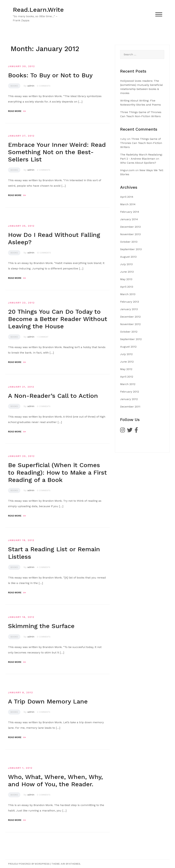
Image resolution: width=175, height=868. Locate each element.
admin (31, 86)
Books (14, 86)
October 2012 (129, 332)
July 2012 (126, 354)
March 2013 (128, 294)
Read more (17, 111)
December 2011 (130, 407)
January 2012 (129, 399)
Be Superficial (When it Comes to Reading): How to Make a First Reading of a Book (57, 472)
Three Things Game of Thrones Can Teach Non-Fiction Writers (141, 143)
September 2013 (131, 249)
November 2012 (130, 324)
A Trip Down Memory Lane (48, 701)
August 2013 (128, 257)
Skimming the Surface (41, 626)
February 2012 (130, 392)
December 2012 (130, 317)
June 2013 (127, 272)
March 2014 (128, 204)
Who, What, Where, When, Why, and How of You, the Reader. (55, 781)
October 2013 (129, 242)
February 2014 (130, 212)
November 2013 (130, 234)
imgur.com (127, 170)
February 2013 (130, 302)
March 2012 (128, 384)
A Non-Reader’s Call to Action (53, 396)
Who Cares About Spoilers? (138, 163)
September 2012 (131, 339)
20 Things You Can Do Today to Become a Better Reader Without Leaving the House (58, 319)
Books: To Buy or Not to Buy (50, 75)
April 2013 (127, 287)
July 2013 (126, 264)
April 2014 (127, 197)
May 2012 (126, 369)
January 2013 (129, 309)
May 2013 (126, 279)
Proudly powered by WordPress (29, 864)
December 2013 (130, 227)
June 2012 (127, 362)
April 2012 (127, 377)
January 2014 (129, 219)
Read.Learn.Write (38, 10)
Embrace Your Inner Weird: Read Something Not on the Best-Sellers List (57, 152)
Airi (63, 864)
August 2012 (128, 347)
